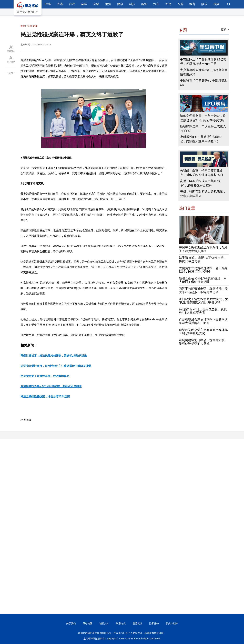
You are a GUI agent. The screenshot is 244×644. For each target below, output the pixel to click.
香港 (60, 4)
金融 (96, 4)
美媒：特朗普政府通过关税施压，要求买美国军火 (203, 194)
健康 (120, 4)
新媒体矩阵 (172, 623)
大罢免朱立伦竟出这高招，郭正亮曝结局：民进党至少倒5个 (203, 270)
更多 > (225, 29)
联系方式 (121, 623)
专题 (180, 4)
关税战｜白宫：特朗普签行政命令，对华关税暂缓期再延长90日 (202, 173)
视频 (216, 4)
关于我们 (71, 623)
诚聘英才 (104, 623)
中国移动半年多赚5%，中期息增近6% (204, 83)
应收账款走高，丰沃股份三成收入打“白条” (203, 129)
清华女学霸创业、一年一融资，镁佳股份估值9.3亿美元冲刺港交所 (203, 118)
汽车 (156, 4)
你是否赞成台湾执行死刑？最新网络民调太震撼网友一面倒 (203, 321)
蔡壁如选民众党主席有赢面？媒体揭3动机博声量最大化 (203, 332)
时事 (48, 4)
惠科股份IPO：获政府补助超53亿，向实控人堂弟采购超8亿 (201, 139)
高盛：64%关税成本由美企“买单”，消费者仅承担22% (200, 183)
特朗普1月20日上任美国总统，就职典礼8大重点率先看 (203, 311)
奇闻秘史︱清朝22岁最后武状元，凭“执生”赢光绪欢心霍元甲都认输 (204, 301)
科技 (132, 4)
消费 (108, 4)
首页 (23, 26)
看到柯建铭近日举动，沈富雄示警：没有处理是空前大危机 (203, 342)
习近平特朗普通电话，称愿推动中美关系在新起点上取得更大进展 (203, 290)
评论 (168, 4)
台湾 (72, 4)
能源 (144, 4)
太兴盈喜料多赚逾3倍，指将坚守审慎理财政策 (204, 72)
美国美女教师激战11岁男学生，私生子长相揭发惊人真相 (204, 249)
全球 (84, 4)
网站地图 (88, 623)
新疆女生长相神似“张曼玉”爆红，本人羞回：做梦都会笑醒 (203, 280)
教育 (192, 4)
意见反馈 (137, 623)
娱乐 (204, 4)
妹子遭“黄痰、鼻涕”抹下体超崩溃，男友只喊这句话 (203, 260)
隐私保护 (154, 623)
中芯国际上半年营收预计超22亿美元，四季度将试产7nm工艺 (203, 62)
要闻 (35, 26)
